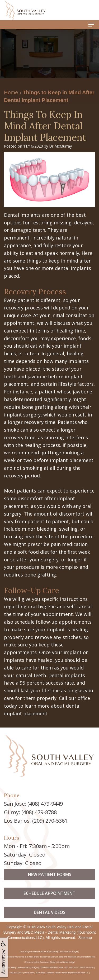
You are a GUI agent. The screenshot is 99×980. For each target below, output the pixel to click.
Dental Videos (50, 921)
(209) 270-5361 (50, 821)
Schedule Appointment (49, 902)
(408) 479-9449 (45, 804)
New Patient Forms (50, 883)
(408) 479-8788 (39, 812)
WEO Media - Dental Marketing (50, 932)
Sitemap (85, 938)
